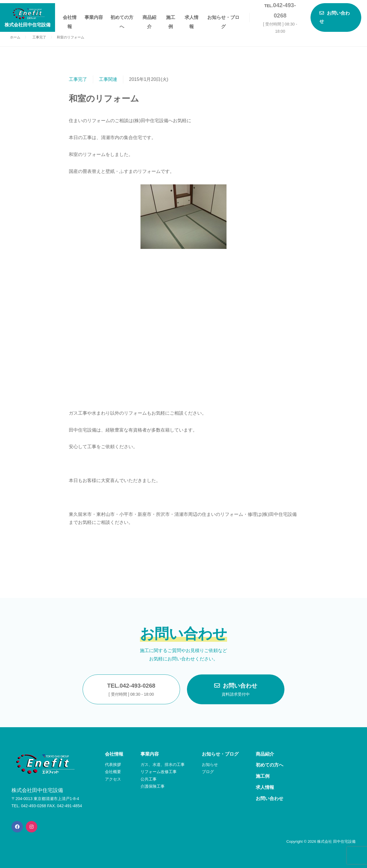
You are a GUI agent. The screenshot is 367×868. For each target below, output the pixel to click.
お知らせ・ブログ (223, 18)
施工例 (171, 18)
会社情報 (70, 18)
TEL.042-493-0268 (131, 690)
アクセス (113, 779)
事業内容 (94, 17)
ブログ (208, 772)
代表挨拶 (113, 764)
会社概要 (113, 772)
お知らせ (210, 764)
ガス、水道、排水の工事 (163, 764)
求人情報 (192, 18)
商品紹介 (149, 18)
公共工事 (149, 779)
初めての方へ (122, 18)
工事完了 (78, 79)
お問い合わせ (236, 690)
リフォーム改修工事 (159, 772)
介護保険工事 (153, 786)
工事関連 (108, 79)
